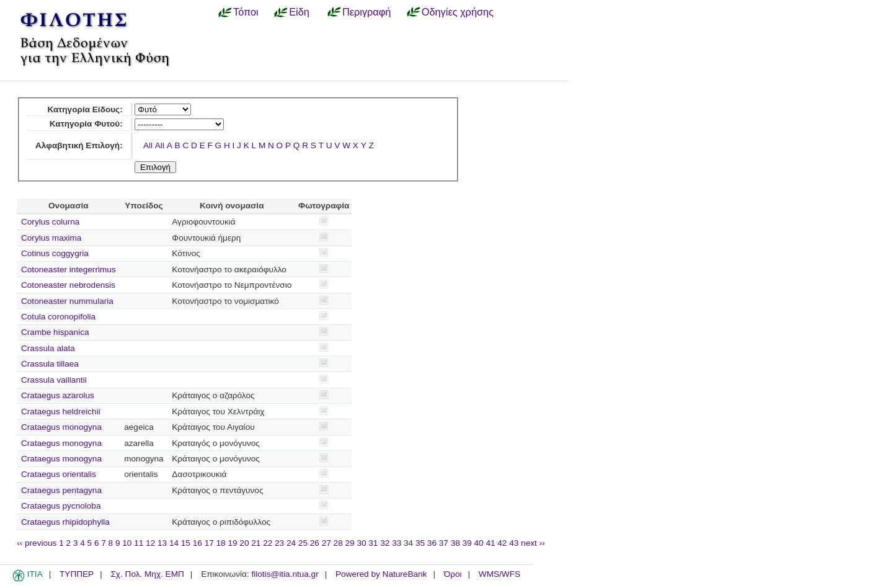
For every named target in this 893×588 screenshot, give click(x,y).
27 (327, 543)
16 (198, 543)
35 (420, 543)
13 (162, 543)
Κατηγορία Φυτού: (86, 124)
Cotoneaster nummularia (67, 301)
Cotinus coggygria (55, 253)
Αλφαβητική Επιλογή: (79, 145)
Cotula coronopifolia (58, 317)
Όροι (453, 574)
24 (291, 543)
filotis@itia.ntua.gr (285, 574)
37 (444, 543)
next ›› (533, 543)
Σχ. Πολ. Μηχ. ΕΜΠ (147, 574)
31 (373, 543)
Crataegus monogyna (61, 427)
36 (432, 543)
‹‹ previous (37, 543)
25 (303, 543)
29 (350, 543)
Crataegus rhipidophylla (65, 522)
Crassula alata (48, 348)
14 (174, 543)
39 (467, 543)
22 (268, 543)
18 (221, 543)
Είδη (299, 12)
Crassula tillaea (50, 364)
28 (338, 543)
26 (315, 543)
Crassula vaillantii (54, 380)
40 (478, 543)
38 (455, 543)
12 (150, 543)
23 (279, 543)
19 (232, 543)
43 (514, 543)
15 (186, 543)
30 (361, 543)
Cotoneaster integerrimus (69, 269)
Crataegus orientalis (59, 474)
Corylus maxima (51, 238)
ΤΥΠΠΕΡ (77, 574)
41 (490, 543)
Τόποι (246, 12)
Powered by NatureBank (381, 574)
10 (127, 543)
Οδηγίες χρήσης (458, 12)
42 (502, 543)
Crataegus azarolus (58, 395)
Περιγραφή (367, 12)
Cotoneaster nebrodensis (68, 285)
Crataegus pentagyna (61, 490)
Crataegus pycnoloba (61, 506)
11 (139, 543)
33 (397, 543)
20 (244, 543)
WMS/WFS (500, 574)
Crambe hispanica (55, 332)
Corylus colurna (50, 222)
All (148, 145)
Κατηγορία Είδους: (85, 109)
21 (256, 543)
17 (209, 543)
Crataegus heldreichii (61, 412)
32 (385, 543)
